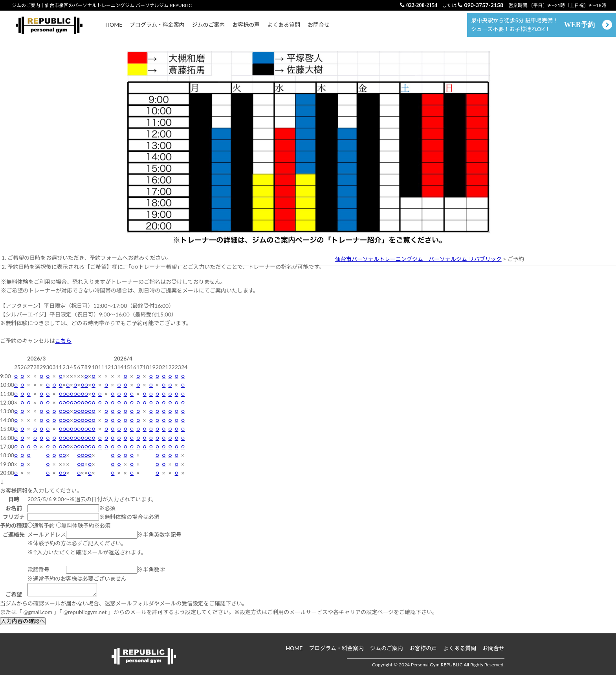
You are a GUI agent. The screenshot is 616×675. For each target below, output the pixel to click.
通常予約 (41, 533)
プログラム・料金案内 (157, 29)
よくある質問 (284, 29)
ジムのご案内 (208, 29)
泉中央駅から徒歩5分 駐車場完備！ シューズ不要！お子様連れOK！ (533, 29)
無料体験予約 (75, 533)
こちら (63, 349)
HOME (114, 29)
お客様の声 (246, 29)
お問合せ (319, 29)
